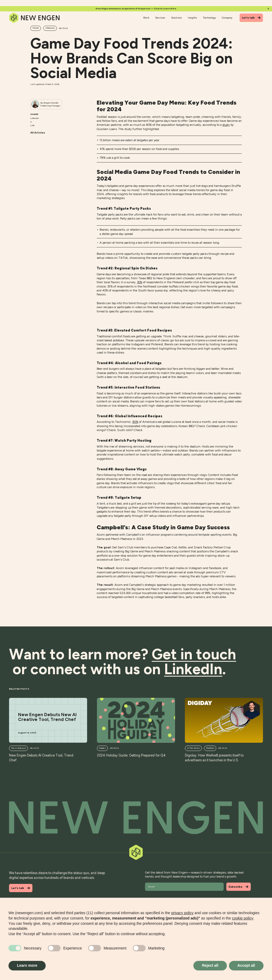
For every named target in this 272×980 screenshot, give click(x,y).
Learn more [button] (27, 965)
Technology (209, 18)
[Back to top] (136, 818)
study (226, 125)
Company (227, 18)
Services (160, 18)
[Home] (35, 18)
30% (140, 282)
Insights (192, 18)
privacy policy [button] (182, 913)
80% (135, 422)
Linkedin (35, 118)
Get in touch (194, 654)
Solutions (176, 18)
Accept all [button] (246, 965)
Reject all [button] (210, 965)
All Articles (38, 133)
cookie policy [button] (243, 918)
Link (32, 125)
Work (146, 18)
